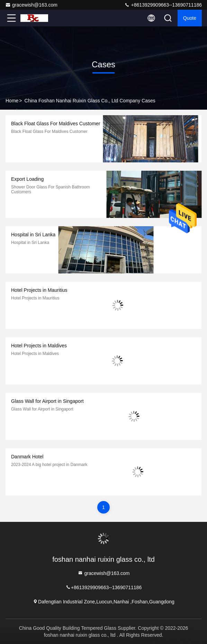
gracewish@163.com (31, 5)
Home (12, 101)
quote (190, 18)
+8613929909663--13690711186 (163, 5)
